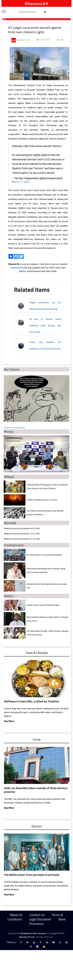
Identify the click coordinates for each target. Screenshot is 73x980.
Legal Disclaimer (40, 919)
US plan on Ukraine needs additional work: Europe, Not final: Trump (45, 326)
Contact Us (37, 915)
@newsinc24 (17, 268)
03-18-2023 (43, 40)
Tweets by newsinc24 (14, 428)
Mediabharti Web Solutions (33, 933)
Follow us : (12, 942)
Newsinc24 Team (21, 40)
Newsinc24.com (27, 937)
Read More (9, 721)
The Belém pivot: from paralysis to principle (32, 875)
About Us (16, 915)
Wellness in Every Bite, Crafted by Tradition (32, 701)
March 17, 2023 (21, 182)
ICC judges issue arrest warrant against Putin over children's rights (35, 30)
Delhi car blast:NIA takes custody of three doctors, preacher (36, 790)
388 (60, 40)
